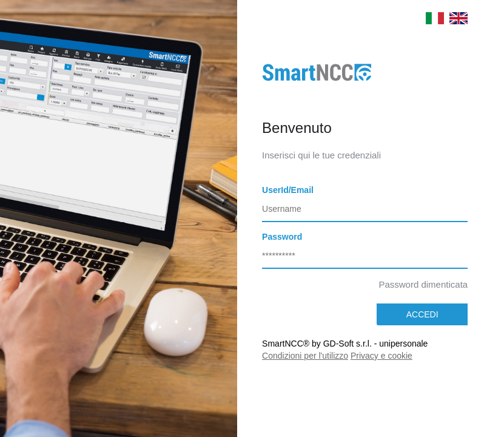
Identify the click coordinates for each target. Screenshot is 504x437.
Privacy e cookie (381, 356)
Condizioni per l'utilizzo (305, 356)
